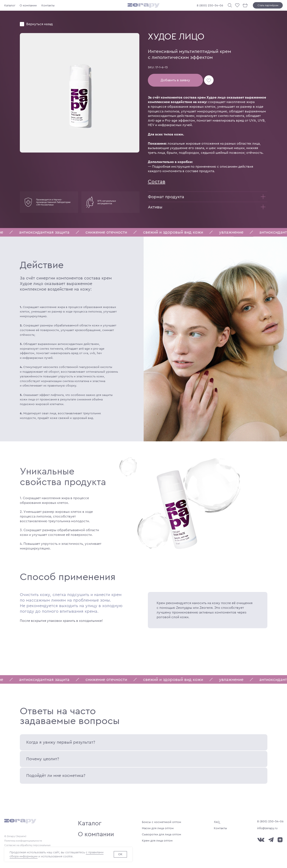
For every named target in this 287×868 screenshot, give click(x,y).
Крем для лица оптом (157, 841)
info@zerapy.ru (267, 828)
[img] (22, 24)
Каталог (10, 5)
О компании (28, 5)
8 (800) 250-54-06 (210, 5)
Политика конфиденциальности (23, 841)
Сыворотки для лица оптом (162, 834)
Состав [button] (157, 182)
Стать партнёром (268, 5)
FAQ (217, 822)
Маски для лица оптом (158, 828)
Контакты (48, 5)
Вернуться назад (39, 24)
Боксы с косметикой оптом (162, 822)
